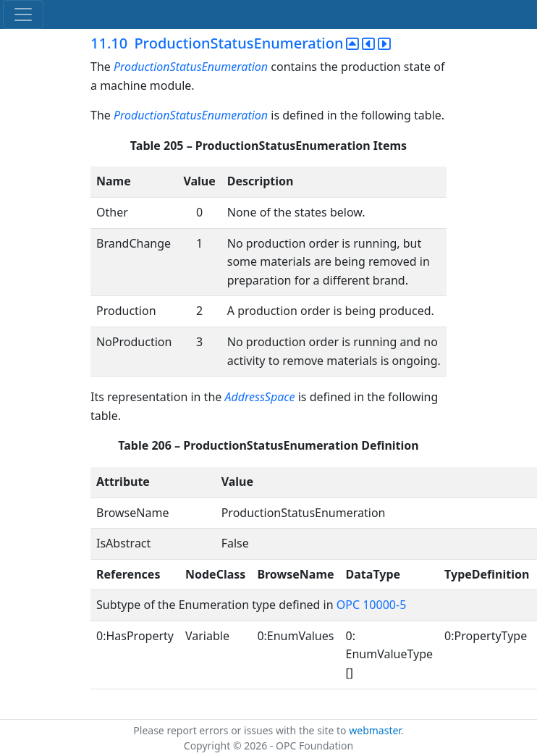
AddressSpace (259, 397)
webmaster (375, 730)
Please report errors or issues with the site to (241, 730)
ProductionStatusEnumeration (191, 67)
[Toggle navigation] (23, 14)
